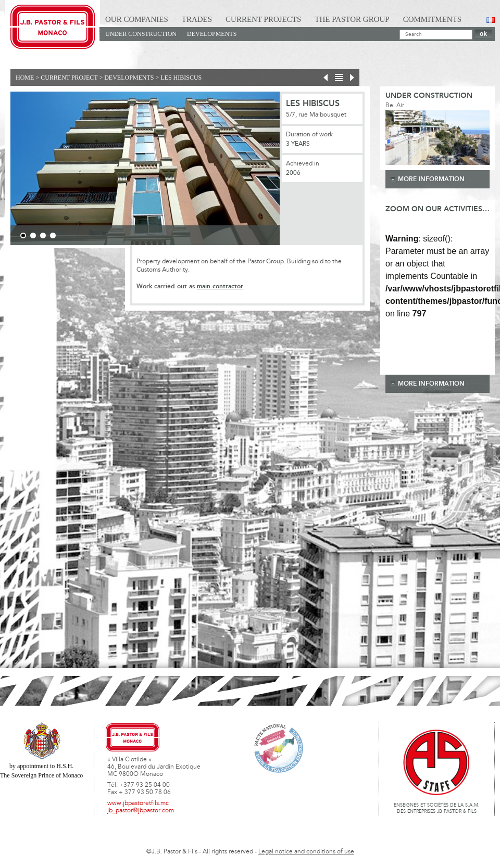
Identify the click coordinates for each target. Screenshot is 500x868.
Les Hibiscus (181, 78)
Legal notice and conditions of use (306, 852)
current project (69, 78)
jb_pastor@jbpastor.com (141, 811)
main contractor (220, 286)
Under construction (141, 34)
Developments (212, 34)
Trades (197, 19)
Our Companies (137, 19)
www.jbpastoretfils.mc (138, 803)
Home (25, 78)
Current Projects (263, 19)
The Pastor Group (352, 19)
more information (431, 179)
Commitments (433, 19)
